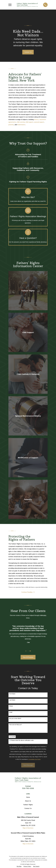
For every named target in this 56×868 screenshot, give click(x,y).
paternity (11, 125)
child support (29, 122)
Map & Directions (28, 828)
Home (28, 797)
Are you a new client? (15, 718)
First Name (12, 694)
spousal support (39, 122)
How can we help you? (16, 725)
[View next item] (30, 651)
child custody (21, 122)
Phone (11, 706)
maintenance (21, 125)
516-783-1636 (28, 788)
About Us (28, 801)
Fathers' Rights (28, 805)
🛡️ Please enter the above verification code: (22, 740)
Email (11, 712)
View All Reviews (28, 657)
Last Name (12, 700)
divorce (36, 120)
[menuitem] (19, 866)
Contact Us (28, 52)
